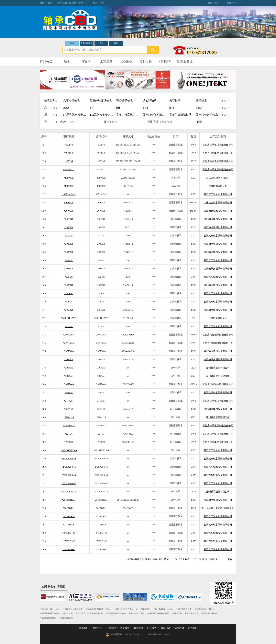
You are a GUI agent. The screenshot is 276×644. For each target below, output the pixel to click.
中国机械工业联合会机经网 (126, 609)
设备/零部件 (87, 43)
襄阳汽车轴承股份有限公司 (218, 194)
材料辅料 (165, 61)
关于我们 (192, 628)
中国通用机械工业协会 (50, 613)
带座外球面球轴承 (101, 101)
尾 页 (204, 559)
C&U (199, 108)
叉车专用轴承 (72, 101)
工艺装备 (106, 61)
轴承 (72, 43)
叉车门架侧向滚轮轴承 (157, 115)
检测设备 (146, 61)
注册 (102, 3)
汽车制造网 (145, 609)
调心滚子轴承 (125, 101)
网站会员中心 (215, 3)
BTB (172, 108)
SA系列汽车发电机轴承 (77, 115)
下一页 (198, 559)
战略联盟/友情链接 (54, 586)
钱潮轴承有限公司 (218, 186)
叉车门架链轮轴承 (207, 115)
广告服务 (152, 628)
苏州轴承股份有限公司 (218, 368)
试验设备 (126, 61)
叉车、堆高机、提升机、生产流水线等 (140, 115)
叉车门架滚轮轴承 (180, 115)
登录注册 (97, 628)
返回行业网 (46, 3)
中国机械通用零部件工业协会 (98, 609)
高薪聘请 (166, 628)
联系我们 (84, 628)
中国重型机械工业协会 (204, 609)
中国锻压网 (177, 613)
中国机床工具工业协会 (50, 609)
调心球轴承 (150, 101)
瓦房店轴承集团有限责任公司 (218, 145)
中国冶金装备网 (192, 613)
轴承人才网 (68, 613)
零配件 (87, 61)
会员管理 (111, 628)
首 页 (167, 559)
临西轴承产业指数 (209, 613)
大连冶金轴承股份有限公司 (218, 203)
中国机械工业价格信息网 (158, 613)
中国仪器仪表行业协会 (116, 613)
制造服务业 (185, 61)
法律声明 (179, 628)
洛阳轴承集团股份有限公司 (218, 219)
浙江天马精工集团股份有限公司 (218, 508)
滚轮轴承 (201, 101)
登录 (95, 3)
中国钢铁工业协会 (137, 613)
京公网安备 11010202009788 (122, 635)
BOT (146, 108)
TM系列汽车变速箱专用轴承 (107, 115)
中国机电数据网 (66, 618)
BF (91, 108)
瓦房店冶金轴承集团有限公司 (218, 335)
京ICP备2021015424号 (159, 634)
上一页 (173, 559)
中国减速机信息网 (48, 618)
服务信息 (138, 628)
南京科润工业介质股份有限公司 (89, 613)
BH (118, 108)
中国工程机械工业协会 (163, 609)
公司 (101, 43)
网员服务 (125, 628)
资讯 (116, 43)
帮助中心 (232, 3)
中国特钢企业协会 (184, 609)
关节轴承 (175, 101)
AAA (66, 108)
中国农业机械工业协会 (73, 609)
